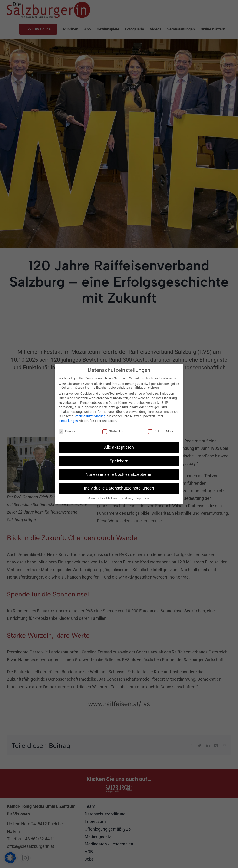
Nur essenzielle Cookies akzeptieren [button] (119, 474)
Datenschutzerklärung (89, 416)
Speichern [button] (119, 460)
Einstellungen (68, 420)
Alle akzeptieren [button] (119, 447)
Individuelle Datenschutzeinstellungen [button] (119, 488)
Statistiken (113, 431)
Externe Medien (162, 431)
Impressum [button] (143, 498)
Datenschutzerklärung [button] (121, 498)
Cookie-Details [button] (97, 498)
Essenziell (69, 431)
